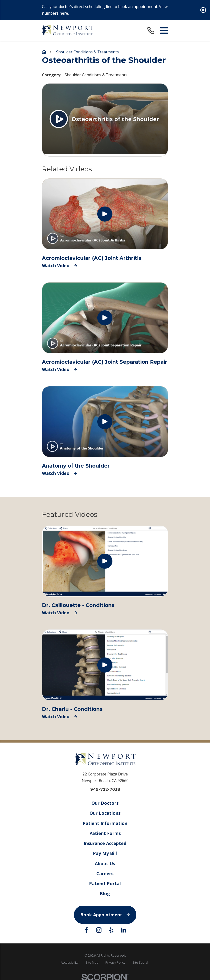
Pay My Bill (105, 853)
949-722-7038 (105, 790)
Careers (105, 873)
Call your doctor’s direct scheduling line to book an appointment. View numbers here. (105, 10)
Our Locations (105, 813)
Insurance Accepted (105, 843)
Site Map (92, 962)
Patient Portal (105, 883)
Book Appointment (105, 915)
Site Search (141, 962)
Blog (105, 893)
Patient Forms (105, 833)
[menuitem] (70, 963)
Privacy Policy (115, 962)
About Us (105, 863)
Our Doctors (105, 803)
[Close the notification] (203, 10)
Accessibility (70, 962)
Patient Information (105, 823)
